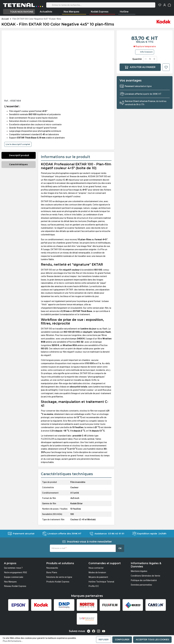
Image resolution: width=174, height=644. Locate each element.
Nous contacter (96, 568)
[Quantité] (150, 59)
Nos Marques (10, 582)
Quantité (137, 59)
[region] (58, 65)
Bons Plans (52, 572)
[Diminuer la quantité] (146, 59)
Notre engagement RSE (16, 572)
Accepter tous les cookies (152, 640)
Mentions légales (139, 571)
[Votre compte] (165, 5)
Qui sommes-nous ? (13, 568)
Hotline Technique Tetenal (101, 582)
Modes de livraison (97, 572)
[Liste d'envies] (160, 5)
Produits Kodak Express (58, 582)
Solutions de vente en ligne (59, 577)
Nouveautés (52, 568)
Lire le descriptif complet (18, 144)
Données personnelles (141, 585)
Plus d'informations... (13, 641)
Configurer (122, 640)
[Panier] (169, 5)
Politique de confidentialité (144, 580)
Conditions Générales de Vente (145, 576)
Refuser (104, 640)
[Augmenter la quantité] (154, 59)
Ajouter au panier (140, 67)
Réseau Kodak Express (15, 586)
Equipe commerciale (14, 577)
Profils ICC (94, 586)
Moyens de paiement (98, 577)
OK (120, 548)
